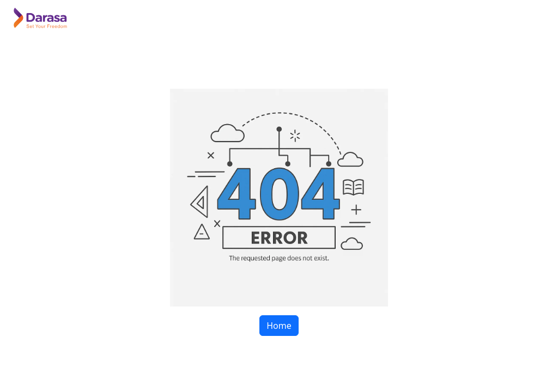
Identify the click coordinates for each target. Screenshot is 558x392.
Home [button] (279, 326)
